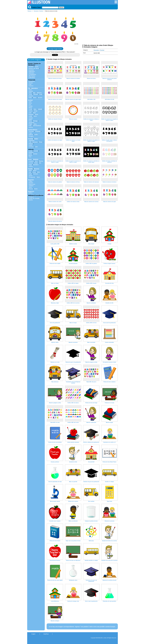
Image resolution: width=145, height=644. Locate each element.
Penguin (31, 136)
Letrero (31, 166)
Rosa (30, 90)
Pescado (31, 131)
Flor (29, 88)
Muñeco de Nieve (34, 68)
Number (41, 11)
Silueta (31, 200)
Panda (31, 106)
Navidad (31, 67)
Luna (41, 94)
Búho (35, 124)
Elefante (31, 114)
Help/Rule (46, 634)
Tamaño (36, 94)
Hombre (36, 174)
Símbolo (36, 159)
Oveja (36, 111)
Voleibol (31, 186)
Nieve (35, 98)
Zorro (35, 116)
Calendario (32, 77)
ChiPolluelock (37, 126)
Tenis (30, 187)
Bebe (30, 170)
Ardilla (30, 116)
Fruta (30, 142)
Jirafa (36, 114)
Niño (30, 172)
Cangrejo (38, 131)
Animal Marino (33, 130)
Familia (30, 169)
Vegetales (31, 140)
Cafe (36, 147)
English (33, 634)
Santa (37, 67)
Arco (36, 161)
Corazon (31, 161)
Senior (31, 176)
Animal (30, 100)
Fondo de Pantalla (34, 198)
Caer (30, 84)
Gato (30, 102)
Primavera (32, 81)
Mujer (30, 174)
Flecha (41, 161)
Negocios (31, 191)
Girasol (31, 91)
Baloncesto (32, 184)
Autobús (31, 152)
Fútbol (30, 181)
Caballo (40, 109)
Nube (30, 98)
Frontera (31, 197)
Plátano (31, 144)
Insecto (31, 127)
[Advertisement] (100, 28)
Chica (34, 172)
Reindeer (31, 70)
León (30, 113)
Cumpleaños (32, 74)
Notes (36, 189)
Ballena (31, 135)
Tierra (30, 94)
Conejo (31, 118)
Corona (31, 163)
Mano (38, 177)
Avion (30, 154)
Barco (30, 155)
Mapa (30, 165)
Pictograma (32, 177)
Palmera (39, 93)
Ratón (30, 119)
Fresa (41, 142)
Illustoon (30, 11)
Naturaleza (34, 88)
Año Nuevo (32, 76)
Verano (31, 83)
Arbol (30, 93)
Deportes (31, 180)
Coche (31, 151)
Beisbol (31, 183)
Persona (36, 169)
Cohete (35, 154)
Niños (35, 170)
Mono (30, 108)
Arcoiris (40, 98)
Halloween (32, 71)
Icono (30, 159)
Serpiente (31, 123)
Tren (30, 157)
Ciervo (31, 111)
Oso (30, 105)
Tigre (34, 113)
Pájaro (31, 124)
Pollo (30, 126)
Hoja (34, 93)
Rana (30, 121)
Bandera (36, 165)
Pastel (30, 145)
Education (36, 11)
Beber (36, 139)
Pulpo (30, 133)
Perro (30, 103)
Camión (36, 151)
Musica (31, 189)
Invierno (31, 86)
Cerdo (30, 109)
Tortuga (35, 121)
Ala (40, 163)
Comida (31, 139)
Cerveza (31, 147)
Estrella (31, 96)
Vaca (35, 109)
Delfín (36, 135)
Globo (36, 163)
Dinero (31, 193)
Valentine (31, 73)
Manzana (35, 142)
